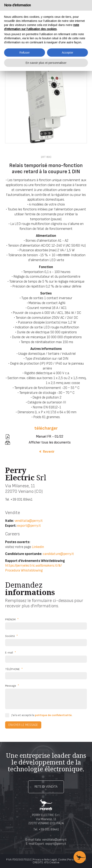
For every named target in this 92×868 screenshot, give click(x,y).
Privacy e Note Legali (45, 860)
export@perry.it (29, 526)
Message (12, 686)
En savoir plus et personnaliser (46, 63)
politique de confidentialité (53, 715)
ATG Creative (52, 862)
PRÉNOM (12, 620)
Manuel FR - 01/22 (50, 437)
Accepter (68, 53)
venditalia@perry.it (29, 521)
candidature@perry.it (58, 554)
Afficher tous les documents (50, 442)
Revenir (49, 452)
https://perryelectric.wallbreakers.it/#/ (33, 566)
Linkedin (38, 547)
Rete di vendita (46, 787)
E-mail (11, 653)
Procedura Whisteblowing (24, 570)
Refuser (25, 53)
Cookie (62, 860)
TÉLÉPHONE (14, 669)
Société (11, 636)
